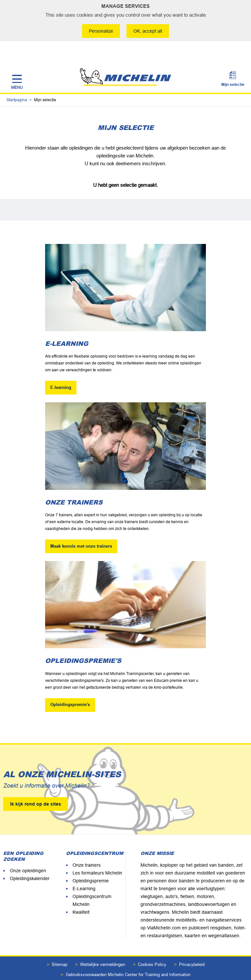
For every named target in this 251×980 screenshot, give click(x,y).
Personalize (100, 31)
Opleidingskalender (30, 860)
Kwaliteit (81, 894)
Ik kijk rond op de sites (36, 786)
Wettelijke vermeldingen (103, 947)
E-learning (61, 370)
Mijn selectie (233, 64)
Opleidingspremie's (70, 687)
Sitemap (59, 947)
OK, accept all (148, 31)
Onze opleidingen (28, 853)
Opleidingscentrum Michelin (92, 882)
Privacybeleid (192, 947)
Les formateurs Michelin (97, 855)
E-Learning (84, 871)
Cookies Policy (152, 947)
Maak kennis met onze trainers (81, 528)
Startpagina (17, 82)
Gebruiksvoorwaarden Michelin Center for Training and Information (128, 957)
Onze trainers (87, 847)
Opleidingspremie (91, 863)
